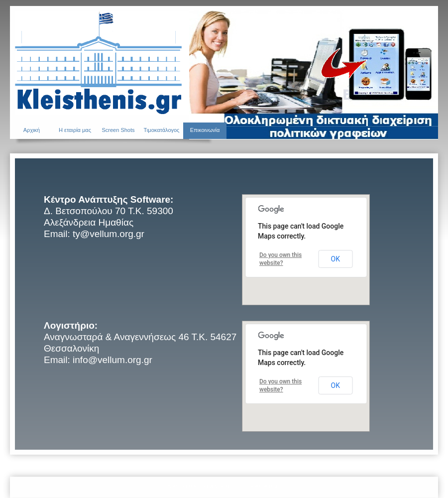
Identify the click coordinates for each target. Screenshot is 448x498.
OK (336, 259)
